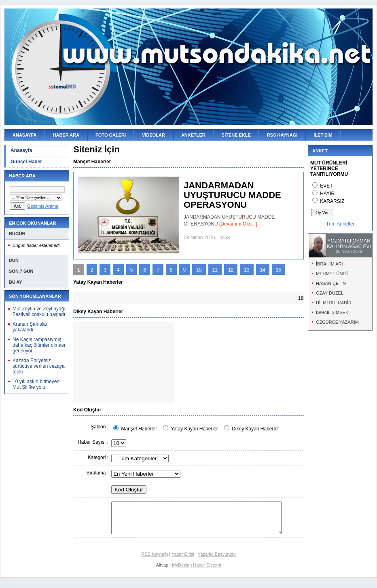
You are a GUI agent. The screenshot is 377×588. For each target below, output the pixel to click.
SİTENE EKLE (236, 135)
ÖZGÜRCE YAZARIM (337, 322)
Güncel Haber (26, 162)
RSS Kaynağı (155, 560)
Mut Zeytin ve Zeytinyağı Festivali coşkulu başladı (39, 312)
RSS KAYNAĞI (282, 135)
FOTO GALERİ (111, 135)
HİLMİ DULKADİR (334, 303)
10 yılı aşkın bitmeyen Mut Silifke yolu (36, 384)
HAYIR (327, 194)
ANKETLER (193, 135)
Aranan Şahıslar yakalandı (30, 327)
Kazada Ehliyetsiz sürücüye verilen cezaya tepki (39, 366)
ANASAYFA (25, 135)
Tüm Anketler (340, 224)
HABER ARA (66, 135)
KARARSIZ (332, 201)
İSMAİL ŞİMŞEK (332, 312)
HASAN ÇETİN (331, 283)
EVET (326, 186)
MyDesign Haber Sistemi (196, 571)
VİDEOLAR (154, 135)
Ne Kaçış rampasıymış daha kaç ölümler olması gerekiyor (39, 345)
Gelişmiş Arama (43, 206)
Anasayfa (21, 150)
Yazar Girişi (183, 560)
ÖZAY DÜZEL (330, 293)
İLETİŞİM (323, 135)
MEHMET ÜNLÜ (332, 274)
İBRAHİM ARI (329, 264)
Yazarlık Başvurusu (217, 560)
